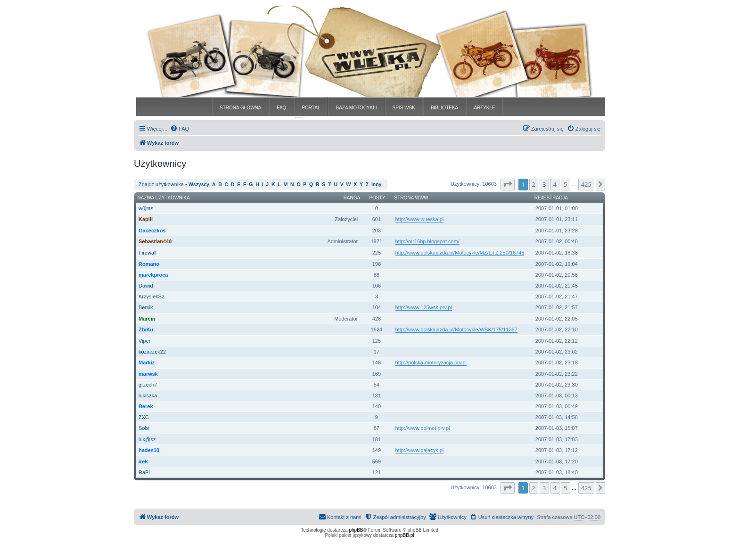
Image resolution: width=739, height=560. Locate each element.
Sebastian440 (155, 241)
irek (143, 461)
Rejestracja (551, 198)
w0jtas (146, 208)
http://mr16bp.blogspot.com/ (427, 241)
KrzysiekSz (151, 296)
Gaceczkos (152, 231)
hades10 (149, 450)
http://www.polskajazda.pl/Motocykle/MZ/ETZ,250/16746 (460, 253)
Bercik (146, 307)
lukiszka (148, 395)
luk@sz (147, 439)
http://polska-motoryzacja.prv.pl (431, 362)
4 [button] (555, 184)
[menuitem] (180, 129)
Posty (377, 198)
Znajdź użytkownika (161, 184)
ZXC (144, 417)
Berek (146, 406)
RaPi (144, 472)
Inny (376, 185)
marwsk (148, 374)
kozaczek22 (152, 352)
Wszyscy (199, 185)
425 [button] (586, 184)
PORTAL (311, 108)
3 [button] (544, 184)
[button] (508, 184)
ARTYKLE (484, 108)
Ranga (352, 198)
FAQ (281, 108)
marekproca (153, 275)
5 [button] (565, 184)
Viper (144, 341)
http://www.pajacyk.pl (420, 450)
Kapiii (146, 219)
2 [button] (534, 184)
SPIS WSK (404, 108)
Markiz (147, 362)
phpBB (356, 530)
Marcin (147, 319)
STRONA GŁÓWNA (240, 108)
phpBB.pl (405, 535)
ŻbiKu (146, 329)
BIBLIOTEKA (444, 108)
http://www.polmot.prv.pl (423, 428)
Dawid (146, 286)
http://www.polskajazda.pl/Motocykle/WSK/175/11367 (456, 329)
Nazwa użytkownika (164, 198)
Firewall (148, 253)
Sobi (144, 428)
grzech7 (148, 385)
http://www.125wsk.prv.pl (424, 307)
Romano (149, 264)
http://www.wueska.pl (420, 219)
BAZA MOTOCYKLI (356, 108)
